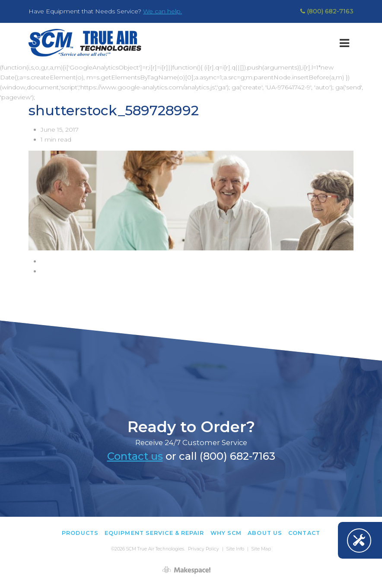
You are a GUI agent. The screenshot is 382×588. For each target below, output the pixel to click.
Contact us (135, 456)
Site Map (261, 549)
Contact (304, 533)
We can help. (162, 11)
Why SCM (226, 533)
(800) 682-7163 (327, 11)
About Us (265, 533)
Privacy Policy (204, 549)
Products (80, 533)
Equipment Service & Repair (154, 533)
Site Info (235, 549)
